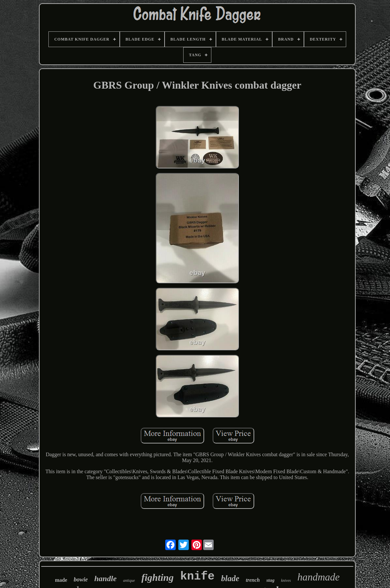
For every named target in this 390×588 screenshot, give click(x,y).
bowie (81, 579)
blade (230, 578)
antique (129, 580)
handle (105, 579)
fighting (157, 577)
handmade (319, 577)
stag (270, 580)
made (61, 580)
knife (197, 577)
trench (253, 580)
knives (286, 580)
